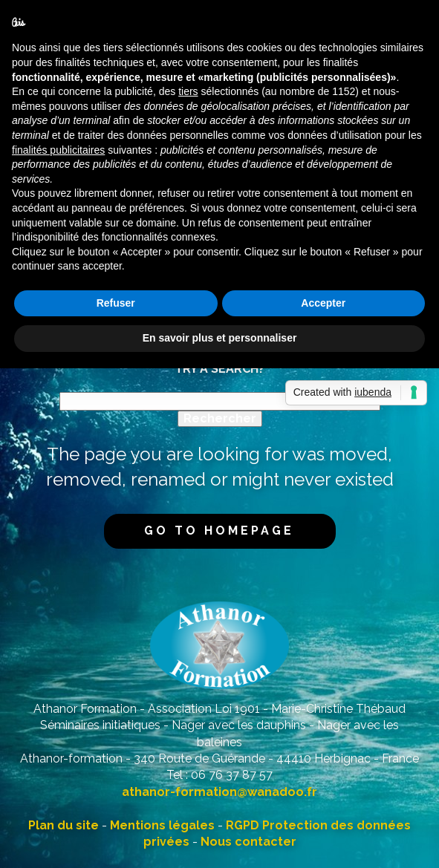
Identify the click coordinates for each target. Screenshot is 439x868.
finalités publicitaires (58, 150)
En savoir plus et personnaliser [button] (220, 338)
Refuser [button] (116, 303)
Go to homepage (219, 531)
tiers (188, 91)
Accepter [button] (323, 303)
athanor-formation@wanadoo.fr (219, 792)
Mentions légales (162, 825)
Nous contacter (248, 842)
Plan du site (64, 825)
